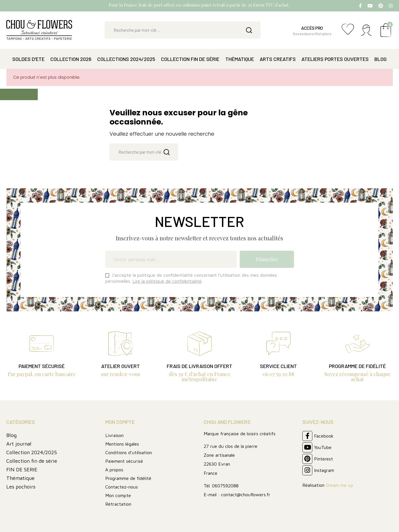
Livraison (114, 435)
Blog (11, 435)
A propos (114, 470)
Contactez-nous (122, 487)
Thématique (20, 478)
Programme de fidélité (128, 478)
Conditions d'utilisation (129, 452)
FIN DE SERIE (22, 469)
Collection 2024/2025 (32, 452)
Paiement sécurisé (124, 461)
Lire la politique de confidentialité (167, 281)
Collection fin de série (32, 461)
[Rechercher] (183, 30)
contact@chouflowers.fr (246, 495)
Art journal (19, 444)
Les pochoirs (21, 487)
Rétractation (118, 504)
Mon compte (118, 495)
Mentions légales (122, 444)
